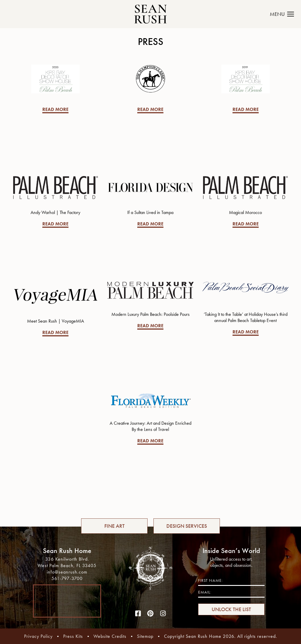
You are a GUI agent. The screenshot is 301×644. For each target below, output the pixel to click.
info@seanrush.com (67, 572)
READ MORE (55, 109)
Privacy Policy (38, 636)
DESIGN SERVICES (187, 526)
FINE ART (114, 526)
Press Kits (73, 636)
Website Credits (110, 636)
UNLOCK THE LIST (231, 609)
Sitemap (145, 636)
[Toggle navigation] (285, 14)
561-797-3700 (67, 578)
